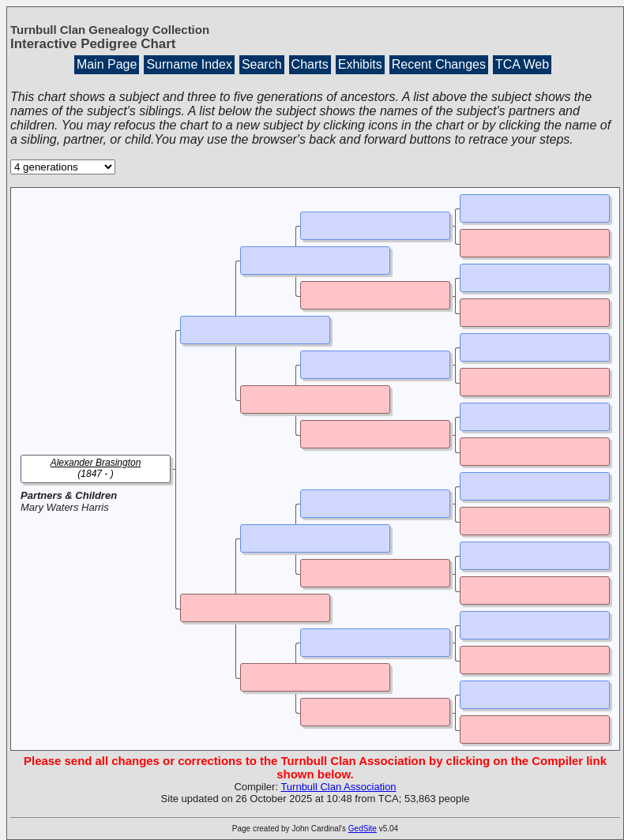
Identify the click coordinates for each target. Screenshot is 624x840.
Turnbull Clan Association (338, 787)
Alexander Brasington (96, 463)
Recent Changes (439, 64)
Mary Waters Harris (65, 507)
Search (262, 64)
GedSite (363, 829)
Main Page (107, 64)
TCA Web (522, 64)
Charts (310, 64)
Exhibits (360, 64)
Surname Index (189, 64)
